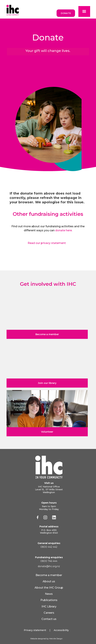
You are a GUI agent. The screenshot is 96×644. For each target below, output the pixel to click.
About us (49, 581)
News (49, 594)
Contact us (49, 619)
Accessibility (61, 630)
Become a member (49, 575)
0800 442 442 (49, 547)
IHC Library (49, 606)
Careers (49, 613)
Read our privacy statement (47, 243)
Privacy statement (35, 630)
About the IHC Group (49, 588)
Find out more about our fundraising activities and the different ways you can (48, 228)
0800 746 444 (49, 561)
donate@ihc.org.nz (49, 566)
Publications (49, 600)
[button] (84, 11)
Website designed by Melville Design (46, 639)
